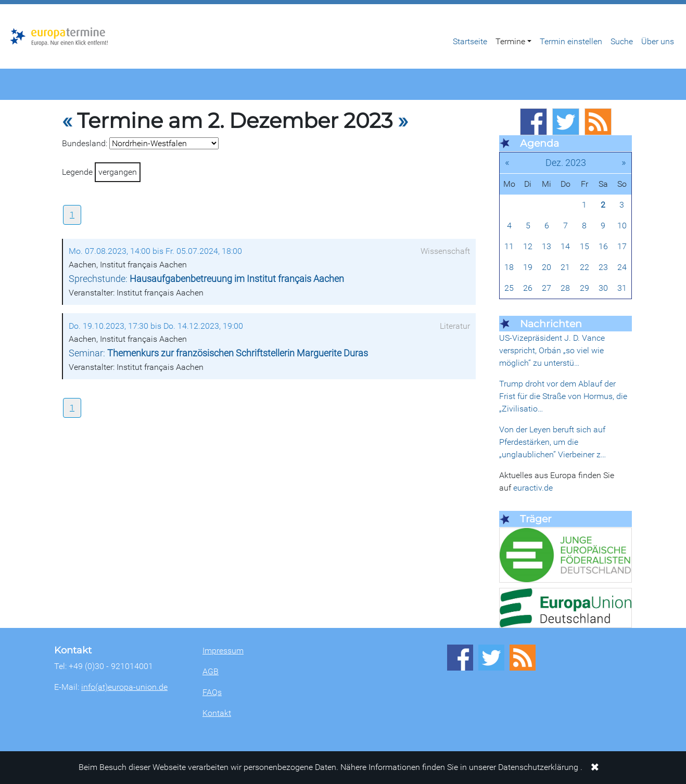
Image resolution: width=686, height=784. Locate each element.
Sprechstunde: (206, 279)
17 (622, 246)
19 (528, 267)
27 (547, 288)
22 (585, 267)
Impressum (223, 651)
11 (509, 246)
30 (603, 288)
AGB (211, 671)
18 (509, 267)
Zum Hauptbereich (8, 5)
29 (585, 288)
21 (565, 267)
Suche (622, 41)
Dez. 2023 (566, 163)
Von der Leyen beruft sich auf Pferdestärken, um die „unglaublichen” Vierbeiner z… (552, 442)
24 (622, 267)
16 (603, 246)
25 (509, 288)
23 (603, 267)
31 (622, 288)
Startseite (470, 41)
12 (528, 246)
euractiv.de (533, 488)
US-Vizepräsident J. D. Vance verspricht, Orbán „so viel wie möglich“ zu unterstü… (552, 350)
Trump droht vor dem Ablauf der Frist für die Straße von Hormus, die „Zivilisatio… (563, 396)
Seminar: (218, 353)
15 (585, 246)
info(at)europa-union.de (124, 687)
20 (547, 267)
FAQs (212, 692)
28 (565, 288)
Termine (510, 41)
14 (565, 246)
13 (547, 246)
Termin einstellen (571, 41)
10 (622, 226)
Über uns (658, 41)
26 (528, 288)
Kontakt (217, 713)
